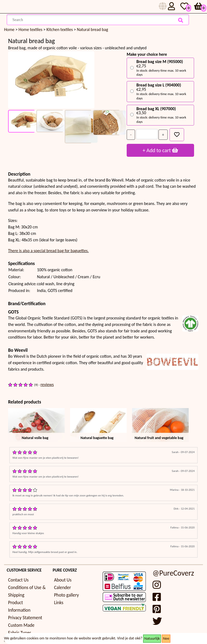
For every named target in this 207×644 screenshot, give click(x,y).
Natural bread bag (92, 29)
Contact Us (18, 580)
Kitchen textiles (60, 29)
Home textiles (31, 29)
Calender (62, 588)
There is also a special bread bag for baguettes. (48, 251)
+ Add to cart (160, 150)
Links (59, 603)
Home (9, 29)
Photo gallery (66, 595)
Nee (166, 638)
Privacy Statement (25, 618)
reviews (47, 384)
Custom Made (21, 625)
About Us (63, 580)
